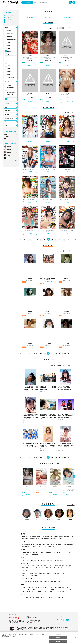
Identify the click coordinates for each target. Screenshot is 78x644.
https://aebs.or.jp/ (20, 629)
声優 (58, 587)
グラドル (26, 587)
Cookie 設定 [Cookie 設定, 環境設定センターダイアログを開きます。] (58, 634)
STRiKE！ (9, 85)
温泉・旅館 (55, 581)
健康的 (25, 568)
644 (65, 457)
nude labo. (36, 554)
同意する (58, 641)
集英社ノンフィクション (38, 546)
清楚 (25, 576)
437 (52, 353)
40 (37, 239)
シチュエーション (9, 118)
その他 (7, 126)
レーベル (7, 82)
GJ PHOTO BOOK (45, 544)
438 (56, 353)
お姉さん (34, 574)
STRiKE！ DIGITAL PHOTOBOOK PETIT (11, 92)
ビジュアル (8, 111)
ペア (24, 581)
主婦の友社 (9, 51)
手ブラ (25, 597)
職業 (6, 122)
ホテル (47, 581)
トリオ (31, 581)
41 (41, 239)
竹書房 (9, 60)
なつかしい (51, 574)
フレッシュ (34, 568)
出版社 (7, 27)
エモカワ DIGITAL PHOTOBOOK (11, 95)
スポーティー (44, 568)
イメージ (7, 115)
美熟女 (42, 574)
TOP (3, 7)
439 (59, 353)
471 (41, 457)
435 (45, 353)
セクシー (70, 574)
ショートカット (52, 566)
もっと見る (71, 504)
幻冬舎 (9, 45)
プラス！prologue (36, 552)
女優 (43, 587)
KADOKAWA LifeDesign (12, 39)
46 (59, 239)
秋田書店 (9, 31)
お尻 (43, 566)
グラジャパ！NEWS (11, 22)
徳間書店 (9, 63)
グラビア (9, 99)
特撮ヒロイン (27, 591)
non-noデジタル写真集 (66, 544)
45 (56, 239)
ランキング (6, 136)
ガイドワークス (10, 34)
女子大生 (66, 587)
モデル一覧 (14, 161)
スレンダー (27, 566)
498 (65, 353)
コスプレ (26, 560)
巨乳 (36, 566)
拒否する (58, 637)
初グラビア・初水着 (36, 597)
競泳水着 (41, 560)
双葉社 (9, 75)
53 (69, 239)
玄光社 (9, 42)
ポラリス (31, 554)
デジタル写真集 (10, 16)
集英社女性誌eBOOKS (27, 546)
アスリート (53, 591)
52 (65, 239)
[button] (74, 476)
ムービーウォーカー (11, 78)
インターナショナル (56, 568)
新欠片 (9, 66)
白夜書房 (9, 72)
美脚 (62, 566)
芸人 (45, 591)
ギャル (66, 568)
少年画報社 (9, 57)
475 (56, 457)
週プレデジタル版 (11, 18)
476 (59, 457)
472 (45, 457)
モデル (51, 587)
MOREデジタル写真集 (55, 544)
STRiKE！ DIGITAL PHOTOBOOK (11, 88)
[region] (39, 638)
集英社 (9, 48)
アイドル (35, 587)
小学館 (9, 54)
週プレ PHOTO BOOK (27, 544)
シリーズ (7, 103)
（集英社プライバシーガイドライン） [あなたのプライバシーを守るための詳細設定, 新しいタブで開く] (9, 637)
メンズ (47, 597)
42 (45, 239)
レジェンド (37, 591)
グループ (39, 581)
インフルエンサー (65, 589)
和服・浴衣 (58, 560)
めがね (49, 560)
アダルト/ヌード (62, 591)
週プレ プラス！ (10, 20)
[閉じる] (76, 638)
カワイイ (61, 574)
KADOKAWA (10, 36)
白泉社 (9, 69)
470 (37, 457)
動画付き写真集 (45, 552)
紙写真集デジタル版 (26, 552)
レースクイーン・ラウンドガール (32, 589)
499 (69, 353)
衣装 (6, 107)
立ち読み (30, 65)
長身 (69, 566)
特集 (5, 139)
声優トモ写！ (25, 554)
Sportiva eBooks (49, 546)
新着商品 (6, 134)
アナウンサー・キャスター (50, 589)
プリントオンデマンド (65, 552)
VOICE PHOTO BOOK (54, 552)
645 (69, 457)
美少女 (25, 574)
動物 (54, 597)
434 (41, 353)
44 (52, 239)
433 (37, 353)
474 (52, 457)
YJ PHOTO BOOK (36, 544)
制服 (34, 560)
